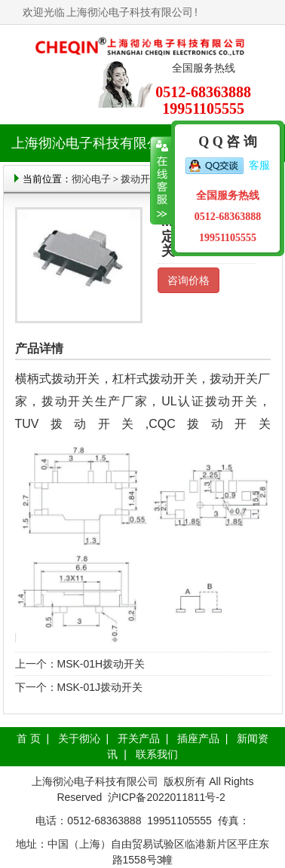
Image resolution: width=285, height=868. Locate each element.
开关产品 (139, 738)
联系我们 (157, 754)
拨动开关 (140, 179)
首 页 (29, 738)
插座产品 (198, 738)
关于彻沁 (79, 738)
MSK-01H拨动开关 (101, 664)
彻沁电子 (91, 179)
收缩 (161, 181)
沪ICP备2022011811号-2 (167, 797)
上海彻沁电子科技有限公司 (130, 12)
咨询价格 (188, 280)
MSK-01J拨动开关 (100, 687)
